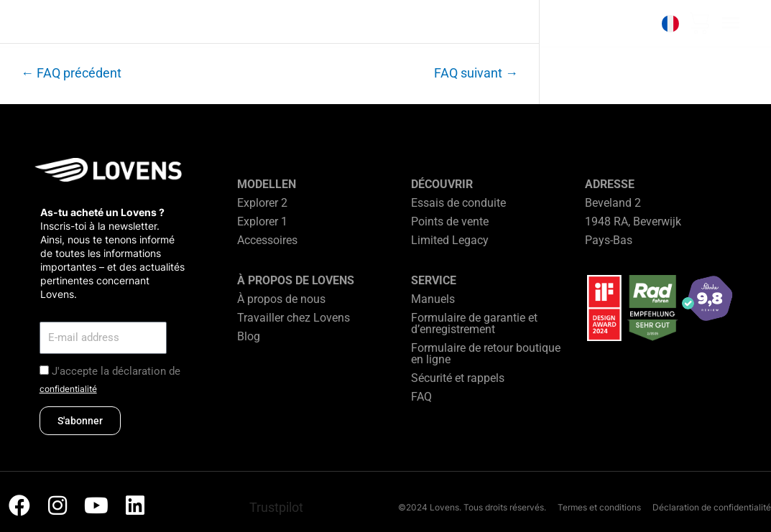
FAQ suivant (476, 73)
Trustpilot (276, 507)
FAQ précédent (71, 73)
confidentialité (68, 389)
